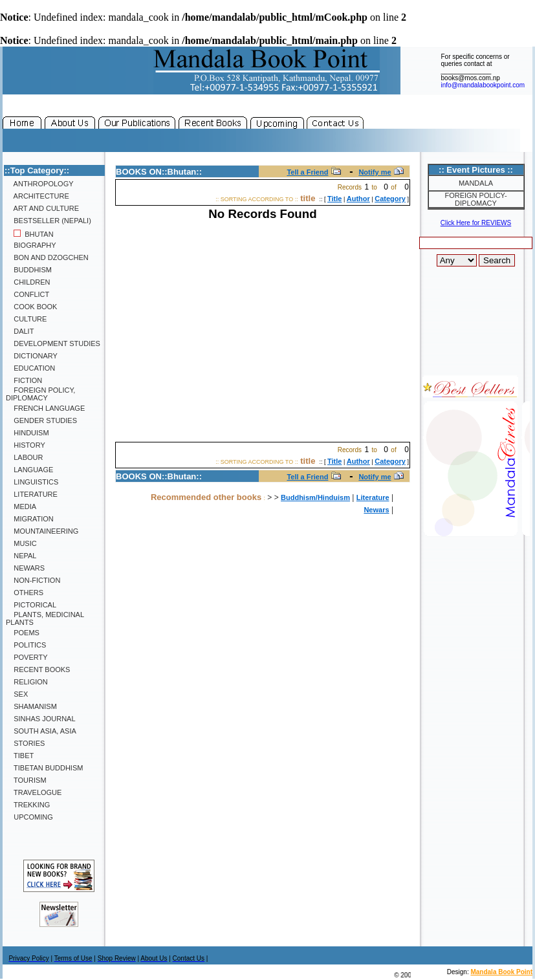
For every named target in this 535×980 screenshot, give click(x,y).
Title (334, 199)
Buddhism (29, 270)
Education (30, 368)
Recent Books (38, 670)
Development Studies (53, 343)
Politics (26, 645)
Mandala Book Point (501, 972)
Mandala (476, 183)
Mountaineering (42, 531)
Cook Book (31, 307)
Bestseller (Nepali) (49, 221)
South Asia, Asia (41, 731)
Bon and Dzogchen (47, 257)
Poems (23, 633)
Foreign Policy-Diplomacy (475, 199)
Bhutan (30, 234)
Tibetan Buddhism (44, 768)
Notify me (375, 172)
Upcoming (29, 817)
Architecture (38, 196)
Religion (27, 682)
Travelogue (34, 792)
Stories (25, 743)
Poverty (27, 657)
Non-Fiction (33, 580)
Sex (17, 694)
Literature (32, 494)
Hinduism (27, 433)
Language (29, 470)
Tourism (26, 780)
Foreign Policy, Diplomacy (40, 394)
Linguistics (32, 482)
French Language (45, 408)
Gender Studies (41, 420)
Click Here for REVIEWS (476, 223)
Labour (24, 457)
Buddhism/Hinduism (315, 497)
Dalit (20, 331)
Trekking (28, 805)
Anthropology (40, 184)
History (26, 445)
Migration (30, 519)
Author (358, 199)
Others (25, 593)
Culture (26, 319)
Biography (31, 245)
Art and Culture (42, 208)
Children (28, 282)
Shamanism (31, 706)
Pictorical (31, 605)
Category (390, 199)
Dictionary (32, 356)
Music (21, 543)
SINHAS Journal (41, 719)
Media (21, 506)
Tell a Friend (307, 172)
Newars (25, 568)
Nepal (21, 556)
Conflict (27, 294)
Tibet (20, 756)
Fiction (24, 380)
